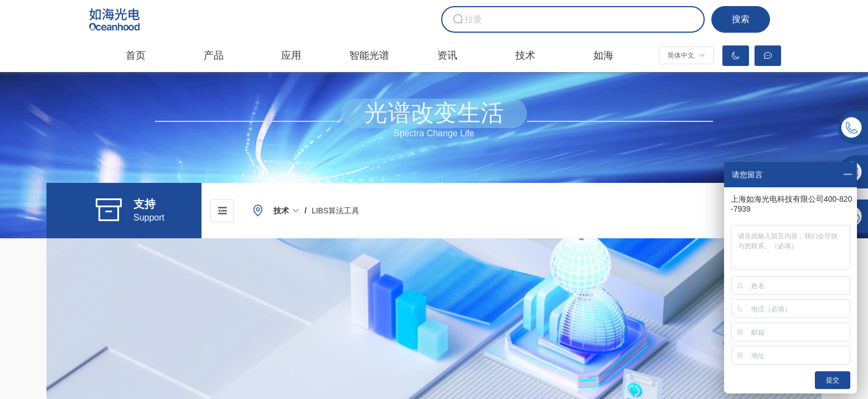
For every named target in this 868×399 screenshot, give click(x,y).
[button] (686, 55)
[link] (286, 211)
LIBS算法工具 (335, 211)
